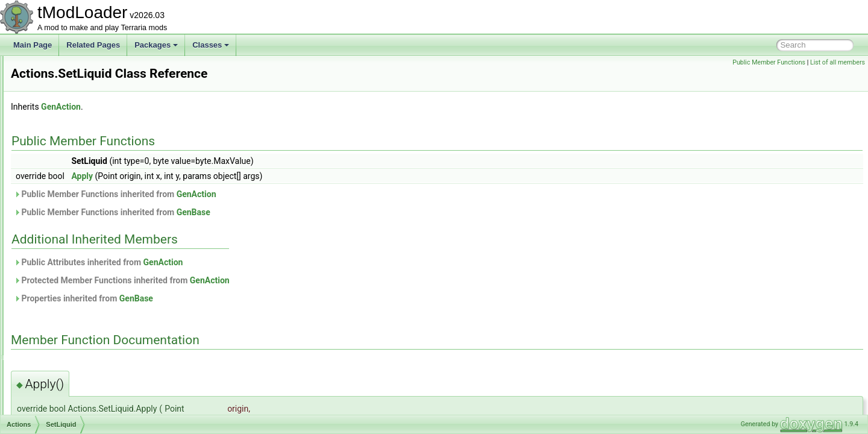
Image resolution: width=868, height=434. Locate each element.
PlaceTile (64, 148)
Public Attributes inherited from (249, 262)
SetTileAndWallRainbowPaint (96, 281)
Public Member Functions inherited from (266, 194)
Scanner (63, 201)
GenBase (344, 212)
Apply (233, 176)
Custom (62, 95)
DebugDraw (68, 108)
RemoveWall (70, 188)
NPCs (59, 135)
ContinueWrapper (78, 69)
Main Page (33, 45)
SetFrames (67, 215)
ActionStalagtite (65, 360)
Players (61, 175)
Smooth (62, 307)
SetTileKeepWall (76, 294)
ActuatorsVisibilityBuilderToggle (90, 414)
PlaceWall (65, 162)
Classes (211, 45)
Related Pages (93, 45)
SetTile (61, 268)
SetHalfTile (67, 228)
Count (59, 82)
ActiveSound (60, 400)
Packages (156, 45)
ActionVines (59, 374)
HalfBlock (65, 122)
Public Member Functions (769, 62)
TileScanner (69, 347)
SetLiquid (64, 241)
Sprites (61, 321)
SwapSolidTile (72, 334)
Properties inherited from (234, 298)
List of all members (838, 62)
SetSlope (64, 254)
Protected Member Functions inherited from (272, 280)
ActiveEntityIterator (70, 387)
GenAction (212, 107)
